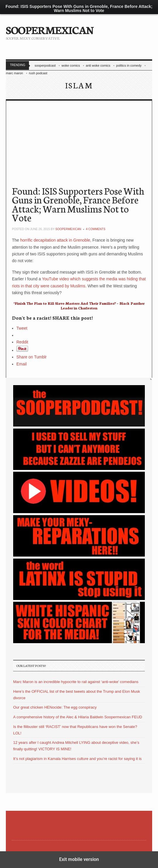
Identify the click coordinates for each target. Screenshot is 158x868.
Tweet (22, 328)
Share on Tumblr (32, 357)
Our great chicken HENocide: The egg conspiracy (55, 707)
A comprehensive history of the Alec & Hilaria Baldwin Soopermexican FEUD (78, 717)
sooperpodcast (45, 65)
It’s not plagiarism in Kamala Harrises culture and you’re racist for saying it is (77, 759)
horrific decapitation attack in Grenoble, (55, 240)
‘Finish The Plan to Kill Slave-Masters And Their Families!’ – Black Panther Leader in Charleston (79, 305)
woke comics (71, 65)
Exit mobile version (79, 859)
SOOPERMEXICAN (50, 29)
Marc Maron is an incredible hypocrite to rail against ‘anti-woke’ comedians (76, 682)
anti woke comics (98, 65)
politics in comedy (129, 65)
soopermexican (68, 229)
